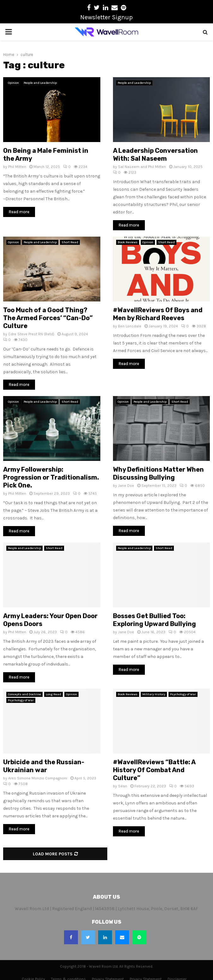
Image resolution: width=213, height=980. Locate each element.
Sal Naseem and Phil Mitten (142, 167)
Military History (154, 694)
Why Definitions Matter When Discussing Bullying (158, 473)
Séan (123, 786)
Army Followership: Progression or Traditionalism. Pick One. (51, 477)
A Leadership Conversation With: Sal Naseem (155, 155)
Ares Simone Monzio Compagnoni (38, 778)
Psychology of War (21, 700)
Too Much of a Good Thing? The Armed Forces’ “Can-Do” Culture (48, 318)
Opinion (13, 83)
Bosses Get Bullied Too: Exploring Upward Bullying (154, 620)
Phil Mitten (17, 167)
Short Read (70, 242)
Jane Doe (126, 486)
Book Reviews (128, 242)
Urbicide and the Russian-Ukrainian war (44, 766)
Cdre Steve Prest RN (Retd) (31, 334)
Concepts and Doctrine (24, 694)
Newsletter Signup (106, 17)
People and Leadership (40, 83)
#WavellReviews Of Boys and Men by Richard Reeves (158, 314)
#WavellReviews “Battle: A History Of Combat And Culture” (154, 770)
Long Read (53, 694)
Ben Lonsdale (130, 326)
